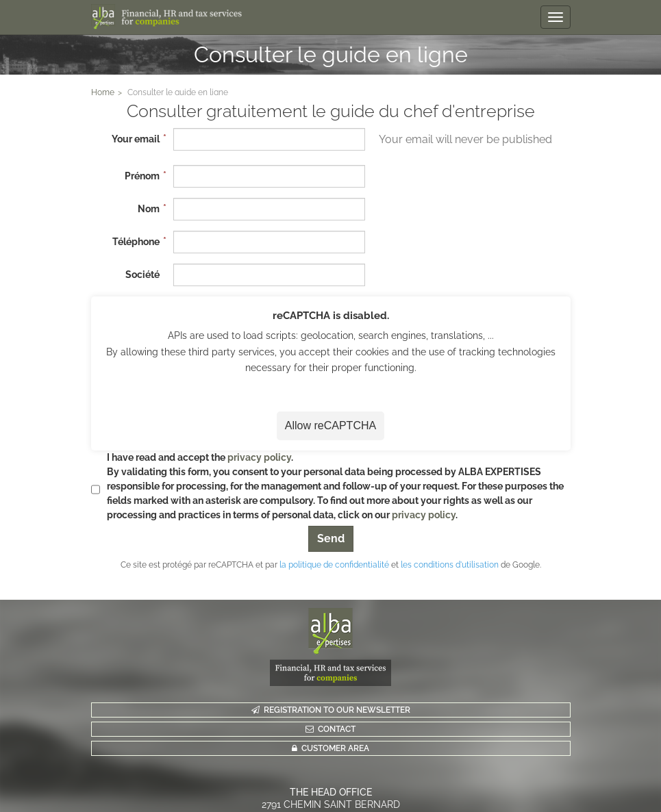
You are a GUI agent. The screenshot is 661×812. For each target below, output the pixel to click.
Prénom (142, 176)
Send (331, 538)
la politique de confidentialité (334, 565)
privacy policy (259, 457)
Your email (136, 139)
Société (142, 275)
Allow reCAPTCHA (330, 426)
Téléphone (136, 242)
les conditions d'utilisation (450, 565)
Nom (149, 209)
